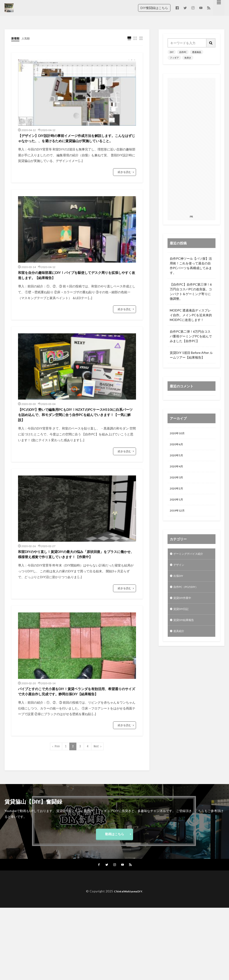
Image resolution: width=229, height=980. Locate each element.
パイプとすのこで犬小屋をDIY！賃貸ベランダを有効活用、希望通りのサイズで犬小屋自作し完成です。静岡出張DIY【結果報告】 (76, 755)
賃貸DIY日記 (182, 618)
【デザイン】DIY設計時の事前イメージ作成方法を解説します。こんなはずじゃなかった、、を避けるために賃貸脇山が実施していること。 (76, 145)
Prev (57, 816)
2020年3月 (177, 481)
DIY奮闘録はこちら (154, 8)
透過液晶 (197, 52)
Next (96, 816)
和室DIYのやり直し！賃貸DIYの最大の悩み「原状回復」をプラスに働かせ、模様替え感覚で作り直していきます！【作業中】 (76, 604)
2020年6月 (177, 445)
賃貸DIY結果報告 (186, 630)
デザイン (180, 571)
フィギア (174, 58)
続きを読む (125, 185)
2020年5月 (177, 457)
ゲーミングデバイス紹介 (191, 559)
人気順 (28, 38)
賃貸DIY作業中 (184, 606)
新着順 (16, 38)
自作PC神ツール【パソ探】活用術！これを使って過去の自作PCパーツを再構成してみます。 (191, 266)
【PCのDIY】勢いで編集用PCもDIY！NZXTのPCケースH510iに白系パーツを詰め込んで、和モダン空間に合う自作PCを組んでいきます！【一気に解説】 (76, 450)
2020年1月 (177, 504)
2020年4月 (177, 469)
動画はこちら (115, 905)
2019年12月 (178, 516)
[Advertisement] (192, 146)
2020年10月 (178, 434)
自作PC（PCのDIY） (188, 595)
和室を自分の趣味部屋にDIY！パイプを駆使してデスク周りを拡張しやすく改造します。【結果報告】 (76, 296)
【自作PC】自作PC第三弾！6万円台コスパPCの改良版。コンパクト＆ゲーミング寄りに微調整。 (191, 291)
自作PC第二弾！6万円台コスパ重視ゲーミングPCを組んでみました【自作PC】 (191, 336)
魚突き (188, 58)
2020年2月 (177, 492)
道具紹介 (180, 641)
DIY (172, 52)
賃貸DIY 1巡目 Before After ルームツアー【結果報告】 (191, 355)
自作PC (183, 52)
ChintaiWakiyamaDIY (128, 964)
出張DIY (179, 583)
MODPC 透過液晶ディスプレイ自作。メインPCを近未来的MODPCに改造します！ (191, 315)
